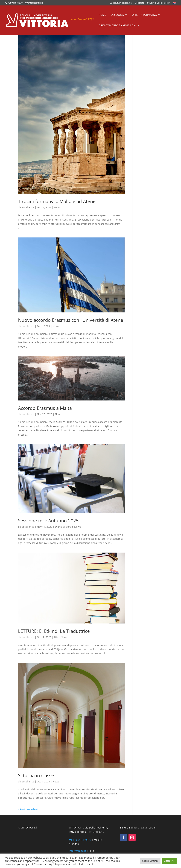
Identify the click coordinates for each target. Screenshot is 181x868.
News (57, 207)
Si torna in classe (36, 775)
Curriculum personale (121, 3)
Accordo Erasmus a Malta (45, 408)
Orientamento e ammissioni (117, 26)
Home (102, 15)
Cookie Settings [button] (150, 861)
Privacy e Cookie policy (158, 3)
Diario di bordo (64, 527)
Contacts (139, 3)
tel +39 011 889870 (80, 840)
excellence (28, 207)
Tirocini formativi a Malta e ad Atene (57, 201)
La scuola (117, 15)
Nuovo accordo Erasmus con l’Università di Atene (71, 320)
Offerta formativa (144, 15)
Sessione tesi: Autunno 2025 (48, 521)
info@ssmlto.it (77, 851)
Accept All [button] (169, 861)
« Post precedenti (28, 809)
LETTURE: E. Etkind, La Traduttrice (54, 631)
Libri (57, 637)
